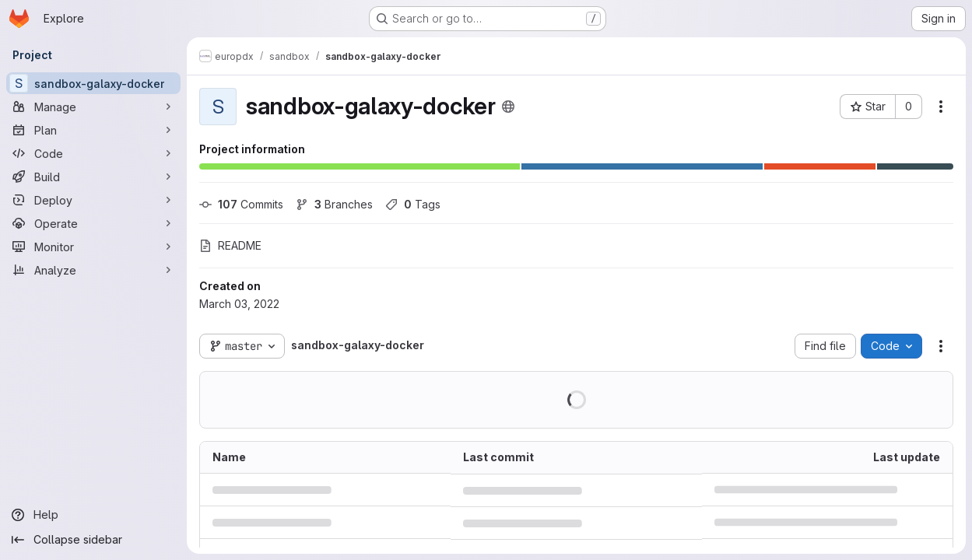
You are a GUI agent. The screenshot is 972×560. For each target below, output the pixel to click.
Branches (334, 204)
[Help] (93, 515)
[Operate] (93, 223)
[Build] (93, 177)
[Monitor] (93, 247)
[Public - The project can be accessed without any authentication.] (508, 107)
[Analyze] (93, 270)
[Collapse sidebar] (93, 540)
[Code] (93, 153)
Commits (241, 204)
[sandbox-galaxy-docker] (93, 83)
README (230, 245)
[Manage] (93, 107)
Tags (413, 204)
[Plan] (93, 130)
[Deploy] (93, 200)
